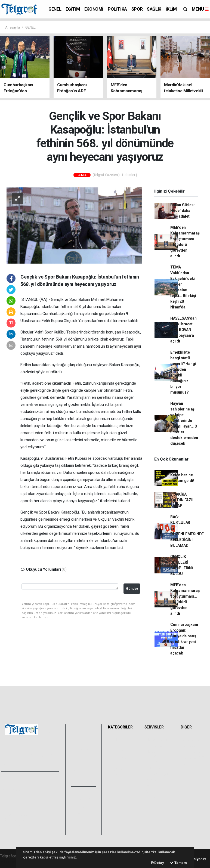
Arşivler (83, 781)
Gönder (132, 589)
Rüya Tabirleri (194, 757)
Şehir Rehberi (157, 792)
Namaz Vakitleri (153, 753)
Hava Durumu (157, 739)
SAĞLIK (154, 9)
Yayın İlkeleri (13, 791)
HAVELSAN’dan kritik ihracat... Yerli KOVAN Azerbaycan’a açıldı (183, 330)
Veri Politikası (14, 797)
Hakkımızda (13, 785)
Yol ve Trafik (156, 745)
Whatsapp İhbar (16, 820)
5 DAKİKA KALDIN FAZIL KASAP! (182, 500)
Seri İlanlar (155, 786)
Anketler (189, 745)
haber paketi (10, 862)
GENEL (55, 9)
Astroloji (189, 763)
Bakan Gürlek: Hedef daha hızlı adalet (183, 211)
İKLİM (171, 9)
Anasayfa (13, 27)
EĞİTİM (73, 9)
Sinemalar (155, 780)
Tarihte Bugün (158, 774)
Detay (157, 863)
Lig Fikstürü (155, 768)
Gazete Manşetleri (155, 800)
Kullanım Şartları (16, 814)
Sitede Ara (191, 739)
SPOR (137, 9)
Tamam (178, 863)
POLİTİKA (117, 9)
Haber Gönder (14, 826)
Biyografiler (192, 751)
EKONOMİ (94, 9)
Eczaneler (154, 762)
